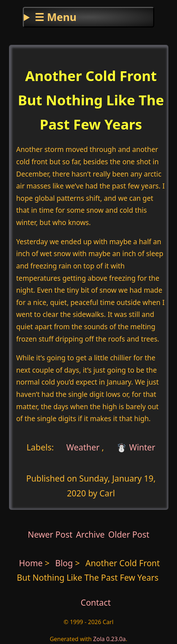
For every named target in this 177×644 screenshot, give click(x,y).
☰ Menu (55, 17)
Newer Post (50, 534)
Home (31, 563)
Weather (82, 447)
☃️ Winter (136, 447)
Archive (90, 534)
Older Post (129, 534)
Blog (65, 563)
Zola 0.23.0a (109, 639)
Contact (96, 602)
